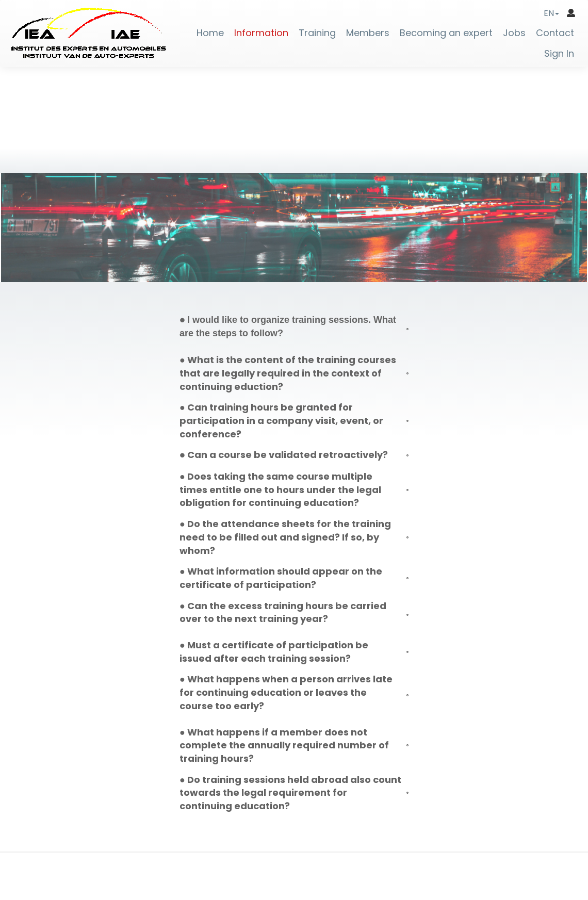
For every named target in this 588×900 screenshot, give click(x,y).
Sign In (559, 54)
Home (210, 33)
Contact (555, 33)
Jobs (514, 33)
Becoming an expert (446, 33)
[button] (551, 13)
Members (368, 33)
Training (317, 33)
